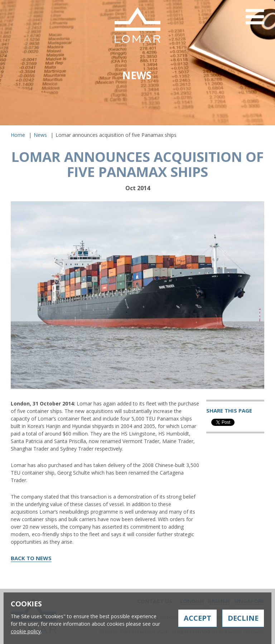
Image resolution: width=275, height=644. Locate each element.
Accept (197, 618)
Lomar (137, 25)
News (40, 135)
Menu (255, 22)
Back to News (31, 558)
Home (18, 135)
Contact (209, 128)
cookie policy (26, 631)
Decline (243, 618)
